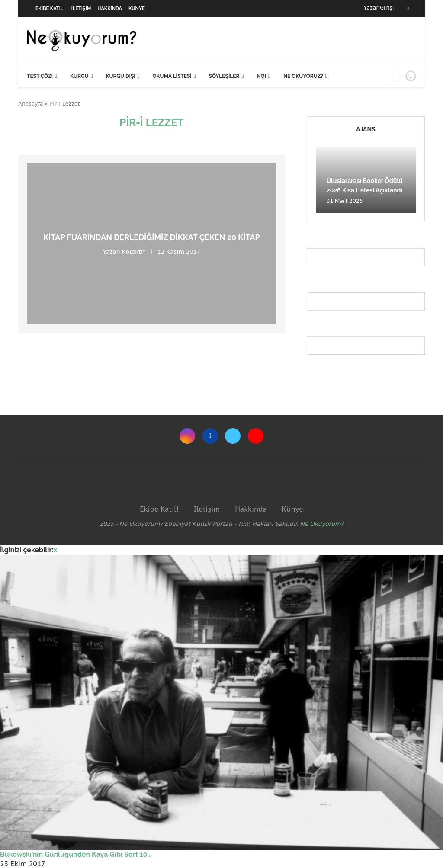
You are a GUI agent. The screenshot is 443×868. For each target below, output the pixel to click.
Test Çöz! (40, 76)
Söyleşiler (224, 76)
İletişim (81, 8)
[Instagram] (187, 436)
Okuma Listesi (172, 76)
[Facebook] (408, 9)
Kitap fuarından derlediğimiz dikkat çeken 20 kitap (152, 237)
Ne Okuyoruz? (303, 76)
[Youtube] (256, 436)
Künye (137, 8)
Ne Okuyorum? (322, 524)
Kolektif (134, 252)
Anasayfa (31, 104)
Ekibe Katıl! (50, 8)
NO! (261, 76)
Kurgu (79, 76)
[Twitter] (233, 436)
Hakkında (110, 8)
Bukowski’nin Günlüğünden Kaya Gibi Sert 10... (76, 854)
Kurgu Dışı (120, 76)
